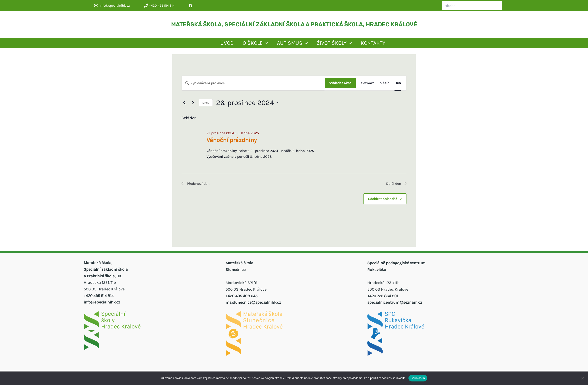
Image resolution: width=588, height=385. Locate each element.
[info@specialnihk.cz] (112, 6)
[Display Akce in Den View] (398, 86)
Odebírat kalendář (382, 203)
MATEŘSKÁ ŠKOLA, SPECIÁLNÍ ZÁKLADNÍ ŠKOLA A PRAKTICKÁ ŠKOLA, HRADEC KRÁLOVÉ (294, 24)
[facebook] (191, 6)
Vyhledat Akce (340, 86)
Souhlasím (418, 378)
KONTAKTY (401, 45)
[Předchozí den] (184, 106)
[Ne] (582, 378)
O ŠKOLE (236, 45)
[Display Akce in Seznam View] (368, 86)
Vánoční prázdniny (232, 143)
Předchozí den (197, 187)
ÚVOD (193, 45)
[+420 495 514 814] (159, 6)
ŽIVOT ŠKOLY (346, 45)
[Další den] (193, 106)
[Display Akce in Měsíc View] (384, 86)
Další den (395, 187)
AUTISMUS (289, 45)
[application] (246, 45)
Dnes (206, 106)
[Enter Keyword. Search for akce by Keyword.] (253, 86)
